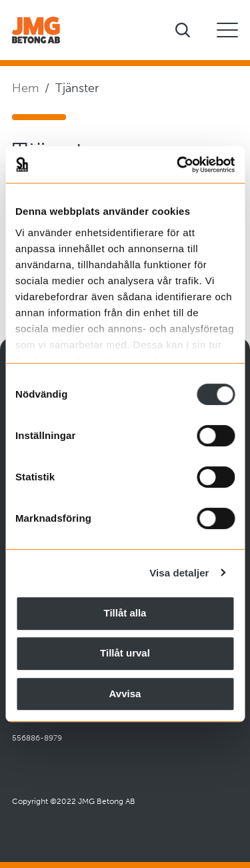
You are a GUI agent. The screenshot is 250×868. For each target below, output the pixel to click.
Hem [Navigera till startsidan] (25, 88)
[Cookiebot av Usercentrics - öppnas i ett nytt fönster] (178, 165)
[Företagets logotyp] (36, 30)
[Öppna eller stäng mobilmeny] (227, 30)
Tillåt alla (125, 613)
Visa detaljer (179, 573)
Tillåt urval (125, 653)
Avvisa (125, 694)
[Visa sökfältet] (183, 30)
